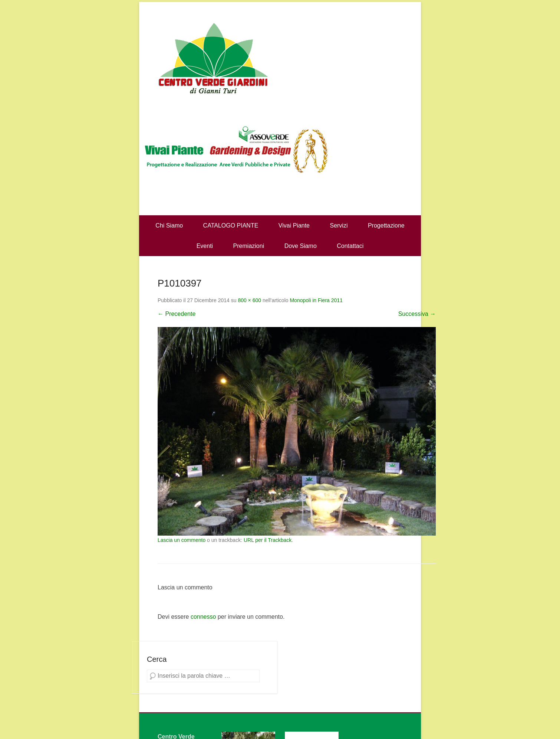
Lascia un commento (182, 540)
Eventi (205, 246)
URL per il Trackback (268, 540)
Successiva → (417, 314)
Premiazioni (249, 246)
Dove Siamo (301, 246)
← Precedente (177, 314)
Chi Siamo (169, 225)
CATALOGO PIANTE (231, 225)
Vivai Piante (294, 225)
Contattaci (350, 246)
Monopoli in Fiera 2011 (316, 300)
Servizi (339, 225)
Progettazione (386, 225)
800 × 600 (249, 300)
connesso (203, 617)
